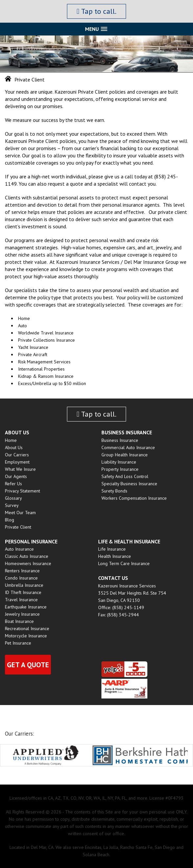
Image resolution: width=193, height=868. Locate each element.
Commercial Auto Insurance (128, 447)
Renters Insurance (22, 571)
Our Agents (16, 476)
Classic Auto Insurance (27, 556)
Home (11, 440)
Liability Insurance (119, 462)
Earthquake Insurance (26, 607)
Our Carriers (17, 455)
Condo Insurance (21, 578)
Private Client (18, 527)
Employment (17, 462)
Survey (12, 505)
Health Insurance (115, 556)
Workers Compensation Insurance (134, 498)
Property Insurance (120, 469)
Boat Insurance (19, 621)
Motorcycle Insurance (26, 636)
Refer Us (13, 484)
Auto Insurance (19, 549)
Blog (10, 520)
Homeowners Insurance (28, 563)
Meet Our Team (20, 513)
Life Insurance (112, 549)
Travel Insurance (21, 600)
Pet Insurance (18, 643)
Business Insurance (120, 440)
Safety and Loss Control (125, 476)
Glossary (13, 498)
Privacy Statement (22, 491)
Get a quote (28, 665)
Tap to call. (96, 11)
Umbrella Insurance (24, 585)
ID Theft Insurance (23, 592)
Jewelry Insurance (22, 614)
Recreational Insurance (27, 628)
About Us (14, 447)
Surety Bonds (114, 491)
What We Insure (20, 469)
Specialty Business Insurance (129, 484)
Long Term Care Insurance (124, 563)
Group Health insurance (125, 455)
